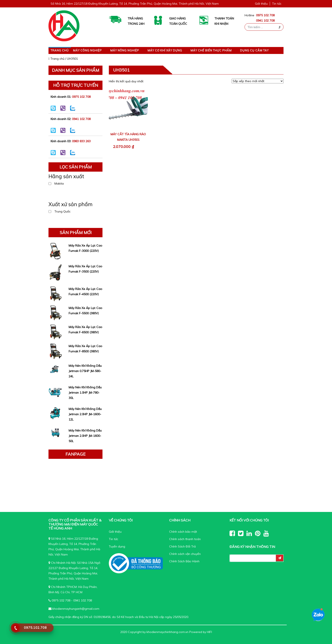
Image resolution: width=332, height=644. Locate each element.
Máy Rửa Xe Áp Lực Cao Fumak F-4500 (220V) (85, 292)
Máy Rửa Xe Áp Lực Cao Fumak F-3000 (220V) (85, 248)
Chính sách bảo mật (183, 532)
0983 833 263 (81, 141)
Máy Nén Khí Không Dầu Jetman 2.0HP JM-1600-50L (85, 436)
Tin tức (277, 4)
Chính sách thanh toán (185, 539)
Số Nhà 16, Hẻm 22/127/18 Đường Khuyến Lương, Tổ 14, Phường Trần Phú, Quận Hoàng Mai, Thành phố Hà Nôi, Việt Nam (135, 4)
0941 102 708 (265, 21)
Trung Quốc (62, 211)
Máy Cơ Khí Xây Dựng (165, 50)
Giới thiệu (261, 4)
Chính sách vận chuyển (185, 554)
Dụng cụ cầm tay (254, 50)
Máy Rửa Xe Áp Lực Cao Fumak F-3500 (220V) (85, 269)
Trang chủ (60, 50)
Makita (59, 183)
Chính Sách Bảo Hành (184, 561)
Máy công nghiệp (87, 50)
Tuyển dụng (117, 546)
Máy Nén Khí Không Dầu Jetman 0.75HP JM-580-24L (85, 371)
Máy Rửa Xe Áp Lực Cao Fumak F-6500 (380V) (85, 330)
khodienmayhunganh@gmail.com (76, 609)
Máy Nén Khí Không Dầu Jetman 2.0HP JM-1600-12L (85, 414)
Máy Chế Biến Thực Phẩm (211, 50)
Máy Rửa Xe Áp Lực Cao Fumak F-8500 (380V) (85, 349)
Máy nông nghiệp (125, 50)
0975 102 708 (265, 15)
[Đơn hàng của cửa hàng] (258, 81)
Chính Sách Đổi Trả (182, 546)
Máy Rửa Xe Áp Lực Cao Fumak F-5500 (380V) (85, 311)
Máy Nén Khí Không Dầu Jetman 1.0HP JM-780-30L (85, 393)
